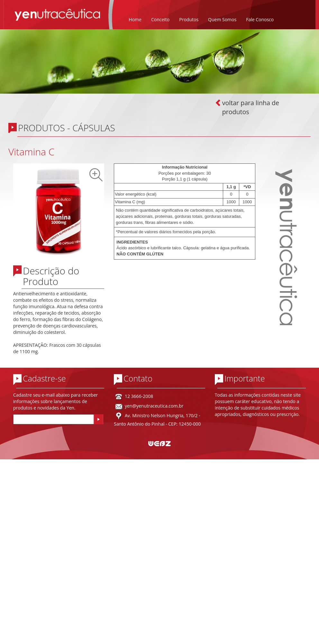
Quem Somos (222, 19)
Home (135, 19)
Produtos (189, 19)
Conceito (160, 19)
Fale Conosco (260, 19)
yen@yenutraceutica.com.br (154, 406)
